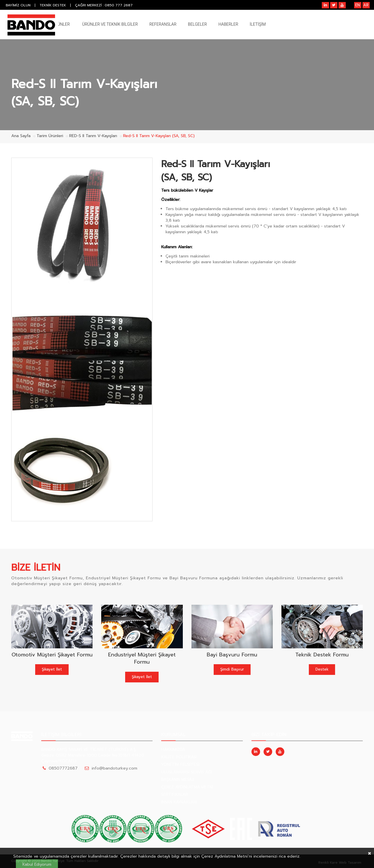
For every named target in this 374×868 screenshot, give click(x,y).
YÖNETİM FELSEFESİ (180, 765)
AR (366, 5)
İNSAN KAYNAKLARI (179, 802)
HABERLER (229, 24)
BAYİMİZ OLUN (18, 5)
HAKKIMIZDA (173, 750)
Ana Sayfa (21, 136)
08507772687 (63, 768)
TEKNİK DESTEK (53, 5)
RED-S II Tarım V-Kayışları (93, 136)
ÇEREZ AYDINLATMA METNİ (187, 787)
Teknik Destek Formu (322, 655)
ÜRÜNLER (61, 24)
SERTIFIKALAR (175, 795)
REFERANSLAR (163, 24)
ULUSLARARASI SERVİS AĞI (187, 772)
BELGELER (198, 24)
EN (358, 5)
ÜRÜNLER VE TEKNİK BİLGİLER (110, 24)
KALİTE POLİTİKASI (179, 757)
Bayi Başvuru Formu (232, 655)
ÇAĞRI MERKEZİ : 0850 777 (104, 5)
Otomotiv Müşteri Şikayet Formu (52, 655)
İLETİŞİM (258, 24)
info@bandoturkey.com (114, 768)
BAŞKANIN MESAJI (178, 780)
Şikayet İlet (52, 669)
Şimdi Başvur (232, 669)
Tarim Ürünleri (50, 136)
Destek (322, 669)
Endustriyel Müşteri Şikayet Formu (142, 658)
